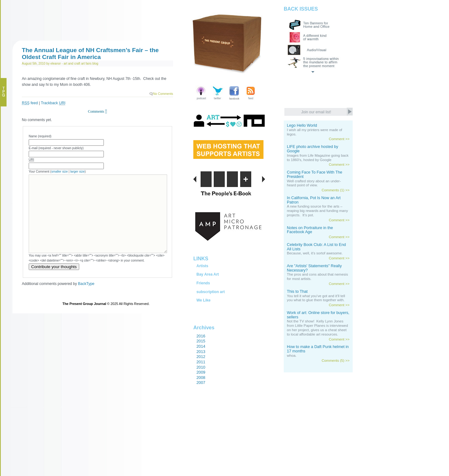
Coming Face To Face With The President (315, 174)
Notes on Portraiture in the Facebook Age (310, 230)
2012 (201, 357)
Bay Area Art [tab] (208, 274)
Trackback (53, 103)
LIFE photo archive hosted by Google (313, 149)
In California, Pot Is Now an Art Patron (314, 200)
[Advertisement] (221, 445)
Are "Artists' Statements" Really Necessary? (314, 268)
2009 (201, 372)
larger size (77, 172)
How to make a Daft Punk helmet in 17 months (318, 349)
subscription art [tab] (211, 292)
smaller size (59, 172)
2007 (201, 383)
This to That (297, 292)
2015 (201, 341)
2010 (201, 367)
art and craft (72, 64)
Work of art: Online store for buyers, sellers (318, 315)
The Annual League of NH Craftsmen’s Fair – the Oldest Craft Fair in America (90, 54)
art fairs (86, 64)
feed (30, 103)
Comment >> (339, 139)
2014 (201, 346)
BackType (86, 284)
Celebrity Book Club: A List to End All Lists (316, 247)
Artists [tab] (202, 266)
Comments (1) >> (336, 190)
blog (95, 64)
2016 (201, 336)
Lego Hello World (302, 125)
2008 (201, 378)
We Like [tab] (203, 300)
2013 (201, 352)
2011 (201, 362)
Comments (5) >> (336, 361)
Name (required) (40, 136)
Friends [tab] (203, 283)
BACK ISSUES (301, 9)
